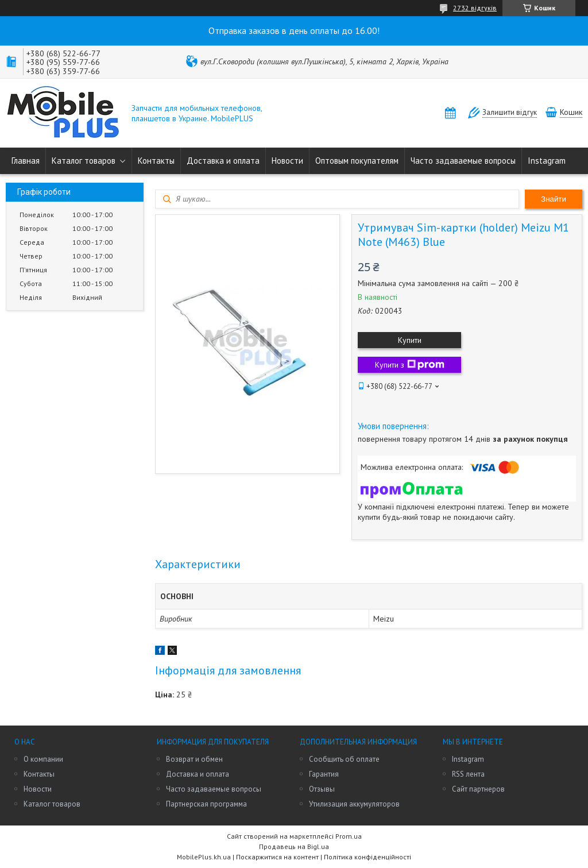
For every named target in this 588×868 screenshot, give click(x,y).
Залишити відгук (510, 112)
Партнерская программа (206, 804)
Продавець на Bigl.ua (294, 846)
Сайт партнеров (478, 789)
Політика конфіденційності (367, 857)
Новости (287, 161)
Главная (26, 161)
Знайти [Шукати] (554, 199)
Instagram (547, 161)
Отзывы (322, 789)
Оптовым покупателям (357, 161)
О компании (43, 759)
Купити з (410, 365)
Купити (410, 340)
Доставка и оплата (223, 161)
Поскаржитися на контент (277, 857)
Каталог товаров (84, 161)
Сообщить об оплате (344, 759)
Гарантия (324, 774)
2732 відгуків (475, 8)
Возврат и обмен (194, 759)
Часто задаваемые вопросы (463, 161)
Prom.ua (349, 836)
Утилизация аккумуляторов (354, 804)
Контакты (156, 161)
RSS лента (468, 774)
